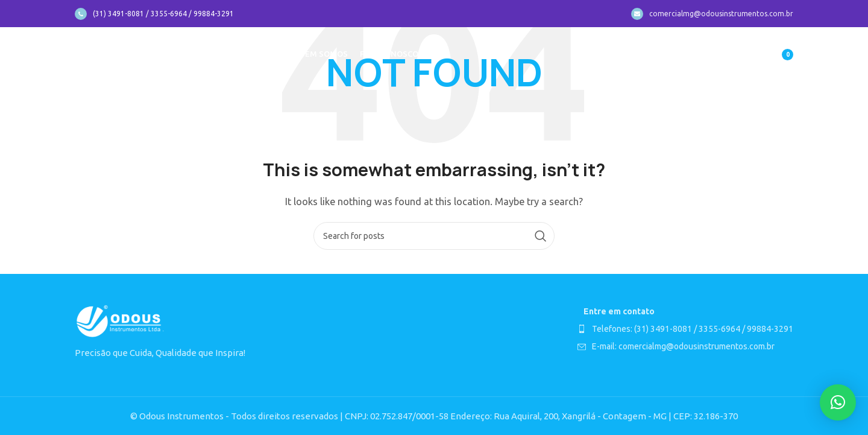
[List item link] (685, 329)
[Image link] (120, 321)
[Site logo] (121, 53)
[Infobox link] (154, 14)
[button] (838, 402)
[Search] (434, 236)
